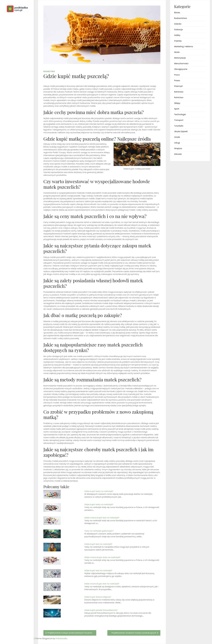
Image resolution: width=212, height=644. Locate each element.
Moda (177, 52)
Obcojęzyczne (181, 69)
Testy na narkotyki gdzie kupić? (99, 531)
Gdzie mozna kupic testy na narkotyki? (102, 557)
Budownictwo (180, 18)
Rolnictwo (49, 71)
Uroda (177, 137)
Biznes (177, 13)
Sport (177, 109)
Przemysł (178, 86)
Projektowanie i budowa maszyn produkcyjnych (134, 633)
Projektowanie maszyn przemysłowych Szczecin (70, 633)
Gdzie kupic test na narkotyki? (98, 571)
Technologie (180, 114)
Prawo (177, 80)
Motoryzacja (180, 58)
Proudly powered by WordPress (13, 634)
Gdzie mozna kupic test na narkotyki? (102, 584)
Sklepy (177, 103)
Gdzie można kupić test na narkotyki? (102, 518)
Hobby (177, 35)
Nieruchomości (181, 63)
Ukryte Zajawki (181, 131)
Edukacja (178, 30)
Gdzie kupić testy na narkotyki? (99, 491)
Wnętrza (178, 148)
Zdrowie (178, 154)
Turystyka (179, 126)
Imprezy (178, 41)
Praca (177, 75)
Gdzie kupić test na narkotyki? (98, 544)
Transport (179, 120)
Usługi (177, 143)
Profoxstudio (23, 638)
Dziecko (178, 24)
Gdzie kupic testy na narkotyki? (99, 504)
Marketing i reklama (183, 47)
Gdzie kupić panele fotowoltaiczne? (101, 610)
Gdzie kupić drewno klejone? (98, 597)
